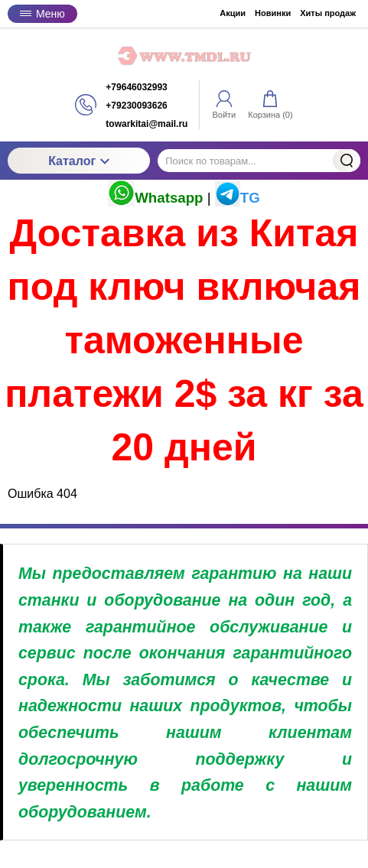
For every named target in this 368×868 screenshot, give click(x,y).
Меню (42, 14)
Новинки (273, 13)
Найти (347, 161)
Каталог (79, 161)
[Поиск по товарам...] (259, 161)
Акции (233, 13)
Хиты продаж (328, 13)
